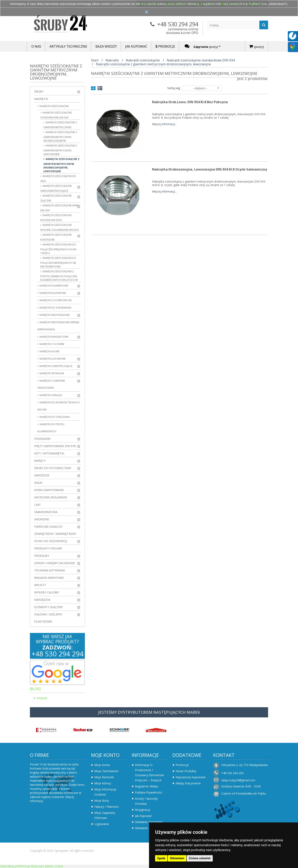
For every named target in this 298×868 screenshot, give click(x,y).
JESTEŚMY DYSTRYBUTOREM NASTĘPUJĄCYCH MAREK (149, 712)
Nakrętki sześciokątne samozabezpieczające (56, 188)
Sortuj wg (174, 88)
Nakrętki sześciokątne (54, 106)
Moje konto (105, 755)
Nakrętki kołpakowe (52, 293)
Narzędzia (42, 600)
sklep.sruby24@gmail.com (238, 780)
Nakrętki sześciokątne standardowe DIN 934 (56, 115)
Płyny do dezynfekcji (51, 541)
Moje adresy (103, 783)
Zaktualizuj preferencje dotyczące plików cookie (32, 866)
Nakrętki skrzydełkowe (54, 315)
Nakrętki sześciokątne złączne (56, 198)
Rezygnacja (142, 810)
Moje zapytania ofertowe (105, 815)
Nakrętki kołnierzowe (54, 286)
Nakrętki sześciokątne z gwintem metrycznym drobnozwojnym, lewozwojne (61, 165)
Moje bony (102, 801)
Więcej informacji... (164, 124)
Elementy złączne (48, 607)
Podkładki (42, 439)
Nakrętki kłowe (49, 351)
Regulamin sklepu (147, 786)
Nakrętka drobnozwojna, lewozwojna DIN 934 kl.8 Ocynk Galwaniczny (210, 169)
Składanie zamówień (149, 822)
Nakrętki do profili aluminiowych (51, 428)
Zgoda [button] (161, 858)
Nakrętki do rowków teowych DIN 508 (58, 406)
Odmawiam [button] (177, 858)
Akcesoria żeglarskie (51, 497)
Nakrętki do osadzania (54, 417)
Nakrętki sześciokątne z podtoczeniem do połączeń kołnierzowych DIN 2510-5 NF (59, 276)
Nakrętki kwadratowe (54, 337)
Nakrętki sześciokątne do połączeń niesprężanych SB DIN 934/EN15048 (58, 262)
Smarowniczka (46, 512)
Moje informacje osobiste (105, 792)
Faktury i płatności (106, 807)
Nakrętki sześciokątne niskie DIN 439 (60, 208)
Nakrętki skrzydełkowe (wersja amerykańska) (58, 326)
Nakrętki (41, 99)
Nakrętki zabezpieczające (56, 366)
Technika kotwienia (50, 570)
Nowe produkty (186, 771)
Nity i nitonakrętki (49, 453)
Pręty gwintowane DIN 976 (55, 446)
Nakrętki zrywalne (51, 373)
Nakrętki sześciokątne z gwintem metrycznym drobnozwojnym (60, 136)
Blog (35, 689)
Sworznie (42, 519)
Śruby (39, 91)
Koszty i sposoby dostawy (146, 801)
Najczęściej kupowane (191, 777)
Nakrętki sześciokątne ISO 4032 (58, 179)
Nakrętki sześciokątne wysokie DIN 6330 (56, 218)
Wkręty (40, 461)
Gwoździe (42, 475)
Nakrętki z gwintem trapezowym (51, 384)
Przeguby (42, 556)
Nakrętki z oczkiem (51, 344)
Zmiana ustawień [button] (200, 858)
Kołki (38, 483)
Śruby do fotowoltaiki (53, 468)
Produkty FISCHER (48, 548)
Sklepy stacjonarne (188, 783)
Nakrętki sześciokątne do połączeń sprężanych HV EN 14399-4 (58, 249)
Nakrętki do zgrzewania (55, 308)
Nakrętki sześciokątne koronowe (56, 237)
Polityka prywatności (149, 792)
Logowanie (102, 824)
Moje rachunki (104, 777)
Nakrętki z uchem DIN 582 (55, 300)
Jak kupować (143, 816)
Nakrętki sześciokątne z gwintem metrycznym (60, 125)
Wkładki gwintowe (49, 578)
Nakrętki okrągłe (50, 395)
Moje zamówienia (106, 771)
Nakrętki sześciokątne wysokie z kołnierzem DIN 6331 (60, 227)
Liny (37, 505)
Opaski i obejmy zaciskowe (55, 563)
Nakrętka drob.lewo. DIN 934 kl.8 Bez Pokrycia (190, 102)
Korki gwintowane (49, 490)
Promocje (182, 765)
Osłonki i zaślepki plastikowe (48, 618)
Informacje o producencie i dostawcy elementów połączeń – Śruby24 (149, 773)
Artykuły (42, 698)
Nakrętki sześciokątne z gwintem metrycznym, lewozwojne (60, 150)
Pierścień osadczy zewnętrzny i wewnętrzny (55, 530)
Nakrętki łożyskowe (52, 359)
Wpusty (40, 585)
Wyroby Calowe (47, 592)
